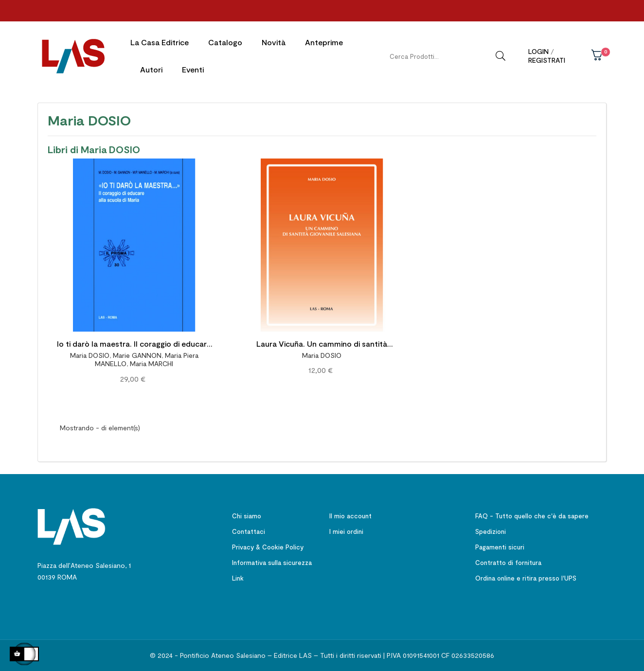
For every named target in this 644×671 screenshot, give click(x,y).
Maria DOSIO (90, 353)
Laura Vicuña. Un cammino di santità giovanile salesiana (322, 343)
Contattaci (249, 529)
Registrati (547, 60)
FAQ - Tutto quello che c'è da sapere (532, 513)
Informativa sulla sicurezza (272, 560)
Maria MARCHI (152, 361)
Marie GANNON (137, 353)
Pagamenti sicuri (500, 545)
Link (238, 576)
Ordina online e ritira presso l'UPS (526, 576)
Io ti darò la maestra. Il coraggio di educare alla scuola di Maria (134, 343)
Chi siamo (247, 513)
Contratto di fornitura (508, 560)
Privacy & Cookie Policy (268, 545)
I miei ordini (346, 529)
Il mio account (350, 513)
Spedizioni (491, 529)
